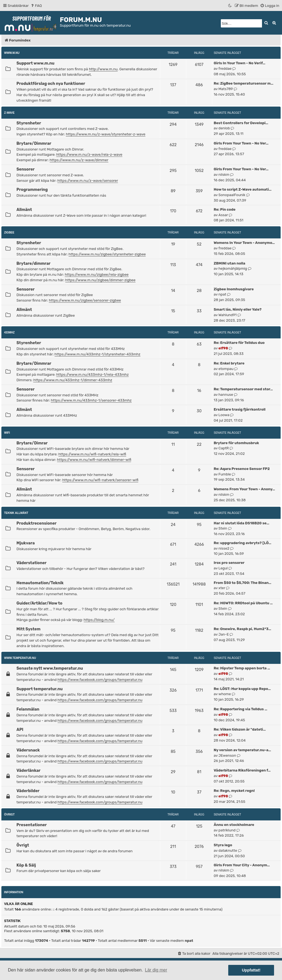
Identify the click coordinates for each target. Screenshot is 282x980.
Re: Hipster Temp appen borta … (242, 668)
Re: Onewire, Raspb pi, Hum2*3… (242, 629)
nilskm (224, 175)
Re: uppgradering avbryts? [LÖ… (242, 543)
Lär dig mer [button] (156, 970)
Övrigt (9, 815)
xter (222, 588)
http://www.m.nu (103, 69)
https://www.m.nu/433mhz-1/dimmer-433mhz (73, 380)
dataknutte (228, 850)
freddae (225, 69)
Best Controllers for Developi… (241, 123)
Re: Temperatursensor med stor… (243, 389)
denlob (224, 128)
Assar (223, 215)
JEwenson (227, 755)
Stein (223, 528)
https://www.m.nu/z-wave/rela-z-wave (89, 154)
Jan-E (224, 634)
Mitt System (28, 629)
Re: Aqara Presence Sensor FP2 (242, 469)
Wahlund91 (227, 315)
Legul (223, 568)
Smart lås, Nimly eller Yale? (238, 309)
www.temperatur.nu (20, 658)
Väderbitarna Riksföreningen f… (242, 770)
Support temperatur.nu (40, 689)
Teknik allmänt (16, 513)
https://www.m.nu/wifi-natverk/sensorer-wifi (100, 480)
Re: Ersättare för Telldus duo (239, 343)
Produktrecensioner (36, 523)
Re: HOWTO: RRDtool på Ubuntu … (243, 603)
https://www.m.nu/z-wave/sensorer (88, 181)
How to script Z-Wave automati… (243, 189)
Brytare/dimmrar (33, 263)
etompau (226, 369)
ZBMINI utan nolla (229, 263)
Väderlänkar (29, 770)
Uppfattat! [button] (251, 970)
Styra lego (223, 845)
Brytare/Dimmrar (34, 143)
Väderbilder (28, 791)
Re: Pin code (225, 209)
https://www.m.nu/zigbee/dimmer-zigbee (100, 280)
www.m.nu (12, 53)
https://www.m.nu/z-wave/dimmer (79, 160)
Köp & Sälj (26, 865)
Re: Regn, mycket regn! (234, 791)
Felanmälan (28, 709)
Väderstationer (32, 563)
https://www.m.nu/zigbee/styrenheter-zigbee (107, 254)
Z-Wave (9, 113)
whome (225, 694)
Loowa (224, 415)
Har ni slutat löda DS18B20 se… (241, 523)
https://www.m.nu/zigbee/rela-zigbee (97, 275)
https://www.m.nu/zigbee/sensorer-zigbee (85, 300)
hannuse (226, 395)
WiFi (7, 433)
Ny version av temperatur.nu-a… (242, 750)
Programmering (32, 190)
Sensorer (26, 169)
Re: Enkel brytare (229, 363)
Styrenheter (29, 123)
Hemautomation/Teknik (40, 583)
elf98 (223, 348)
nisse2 (224, 548)
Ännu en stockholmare (234, 825)
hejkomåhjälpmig (233, 268)
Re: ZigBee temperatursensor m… (243, 83)
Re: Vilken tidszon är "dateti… (240, 729)
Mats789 (226, 89)
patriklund (227, 830)
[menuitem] (36, 6)
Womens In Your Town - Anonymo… (244, 243)
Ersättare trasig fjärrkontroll (240, 409)
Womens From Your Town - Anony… (244, 489)
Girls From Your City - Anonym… (242, 865)
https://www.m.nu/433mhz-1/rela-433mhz (92, 375)
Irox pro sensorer (229, 563)
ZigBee (9, 233)
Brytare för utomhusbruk (236, 443)
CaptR (224, 448)
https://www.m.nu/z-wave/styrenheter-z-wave (106, 134)
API (20, 730)
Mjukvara (26, 543)
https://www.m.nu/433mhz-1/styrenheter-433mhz (98, 354)
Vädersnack (28, 750)
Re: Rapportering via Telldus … (240, 709)
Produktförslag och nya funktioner (51, 83)
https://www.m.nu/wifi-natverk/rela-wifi (92, 454)
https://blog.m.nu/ (99, 620)
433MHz (9, 332)
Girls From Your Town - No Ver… (241, 143)
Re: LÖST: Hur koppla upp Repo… (242, 689)
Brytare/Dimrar (32, 443)
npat (222, 294)
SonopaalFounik (232, 195)
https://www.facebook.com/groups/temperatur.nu (100, 680)
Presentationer (32, 825)
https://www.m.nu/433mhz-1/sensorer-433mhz (91, 400)
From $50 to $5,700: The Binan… (242, 583)
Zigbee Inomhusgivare (234, 289)
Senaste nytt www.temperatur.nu (50, 668)
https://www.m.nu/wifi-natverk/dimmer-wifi (94, 460)
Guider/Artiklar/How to (39, 603)
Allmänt (24, 210)
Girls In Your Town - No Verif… (239, 63)
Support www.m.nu (35, 63)
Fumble (225, 474)
